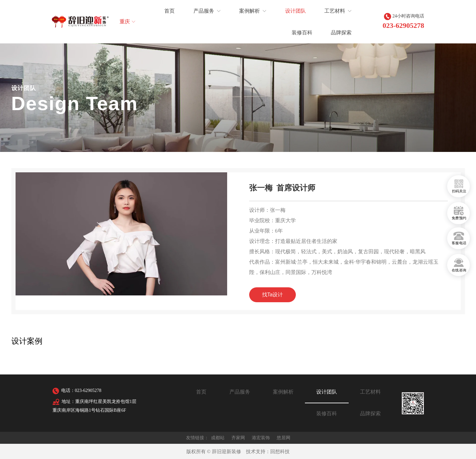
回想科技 (280, 452)
